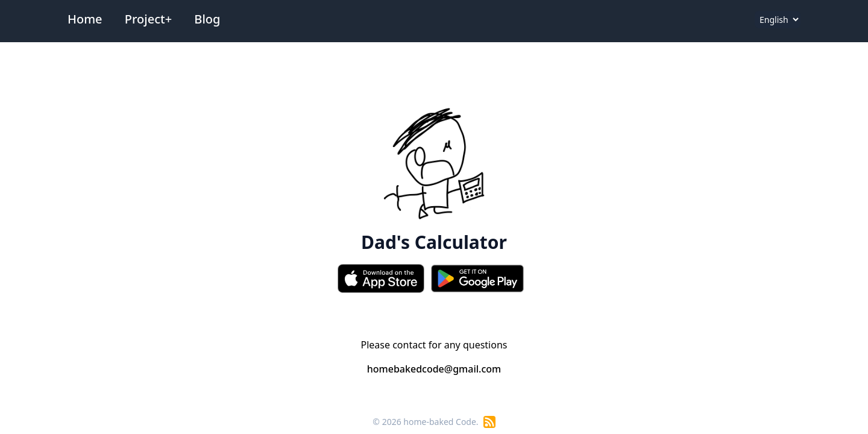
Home (85, 19)
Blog (207, 19)
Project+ (148, 19)
